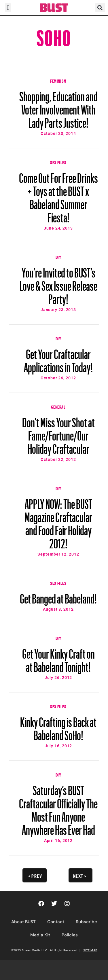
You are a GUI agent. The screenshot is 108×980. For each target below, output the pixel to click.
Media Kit (40, 935)
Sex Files (58, 162)
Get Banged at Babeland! (58, 596)
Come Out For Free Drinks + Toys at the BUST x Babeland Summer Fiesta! (58, 195)
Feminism (58, 80)
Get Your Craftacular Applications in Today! (58, 358)
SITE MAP (90, 950)
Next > (80, 875)
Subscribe (86, 922)
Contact (56, 922)
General (58, 406)
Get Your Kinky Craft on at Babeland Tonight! (58, 658)
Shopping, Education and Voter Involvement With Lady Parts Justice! (58, 107)
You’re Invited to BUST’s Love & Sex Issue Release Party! (58, 283)
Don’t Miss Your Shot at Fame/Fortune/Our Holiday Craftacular (58, 433)
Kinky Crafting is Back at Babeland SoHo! (58, 726)
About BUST (23, 922)
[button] (8, 8)
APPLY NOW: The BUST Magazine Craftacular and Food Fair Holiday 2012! (58, 521)
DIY (58, 257)
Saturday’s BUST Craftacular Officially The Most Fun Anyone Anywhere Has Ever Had (58, 808)
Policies (70, 935)
